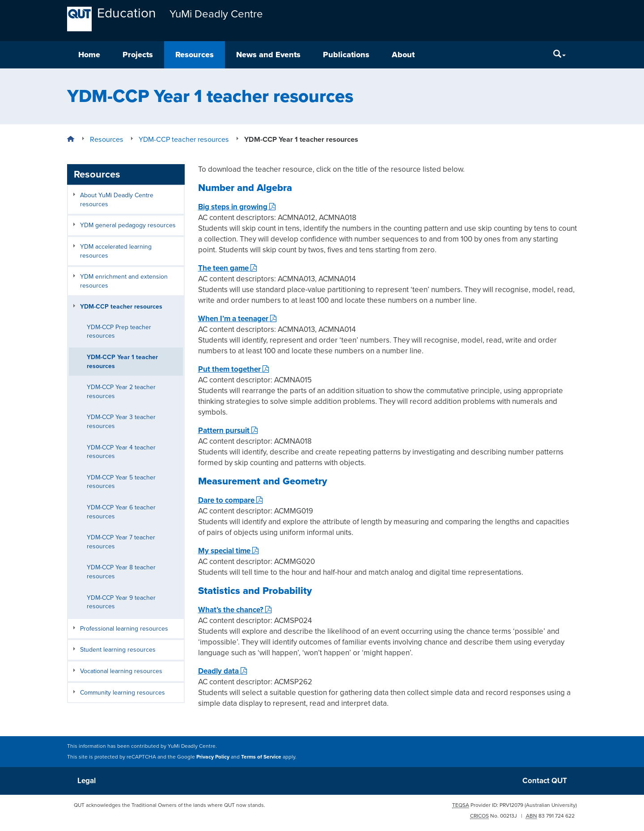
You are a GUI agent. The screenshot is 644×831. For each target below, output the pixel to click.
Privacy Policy (213, 757)
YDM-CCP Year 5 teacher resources (121, 482)
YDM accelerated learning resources (116, 251)
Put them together (234, 369)
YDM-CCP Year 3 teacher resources (121, 422)
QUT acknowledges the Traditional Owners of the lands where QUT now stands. (169, 805)
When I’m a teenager (237, 319)
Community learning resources (123, 693)
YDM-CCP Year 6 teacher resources (121, 512)
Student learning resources (118, 650)
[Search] (559, 55)
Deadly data (223, 671)
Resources (195, 55)
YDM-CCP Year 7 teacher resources (121, 542)
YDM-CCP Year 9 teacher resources (121, 602)
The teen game (228, 268)
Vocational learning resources (121, 671)
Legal (87, 781)
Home (89, 55)
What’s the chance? (235, 610)
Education (127, 13)
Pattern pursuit (228, 430)
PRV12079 (511, 805)
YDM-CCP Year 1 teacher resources (122, 362)
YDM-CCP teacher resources (121, 307)
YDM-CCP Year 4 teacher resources (121, 452)
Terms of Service (261, 757)
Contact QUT (545, 781)
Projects (138, 55)
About (403, 55)
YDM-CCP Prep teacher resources (119, 332)
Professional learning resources (124, 629)
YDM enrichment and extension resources (124, 281)
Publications (346, 55)
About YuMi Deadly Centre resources (117, 200)
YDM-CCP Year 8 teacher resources (121, 572)
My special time (229, 551)
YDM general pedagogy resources (128, 225)
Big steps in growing (237, 207)
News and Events (268, 55)
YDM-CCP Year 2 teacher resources (121, 392)
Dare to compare (231, 500)
